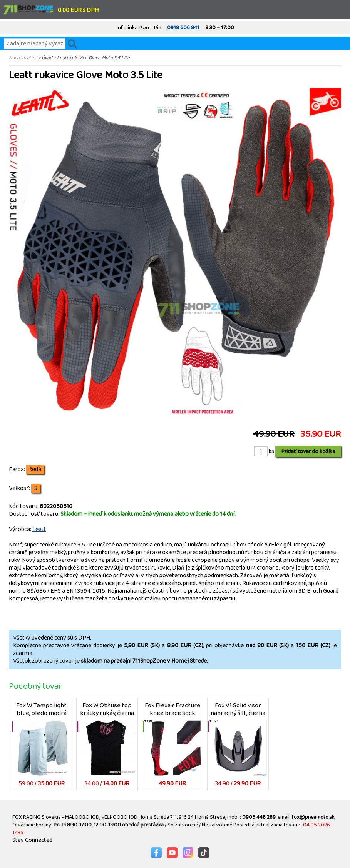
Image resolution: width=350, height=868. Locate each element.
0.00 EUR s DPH (78, 10)
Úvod (47, 58)
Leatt (39, 529)
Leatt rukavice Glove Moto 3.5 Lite (93, 58)
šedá (35, 470)
